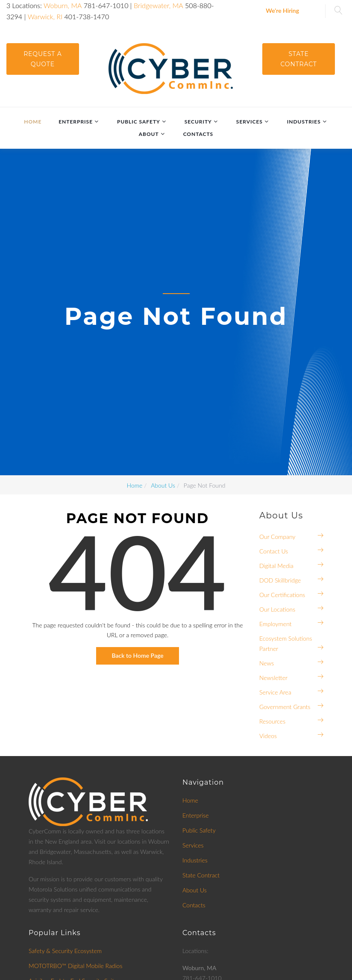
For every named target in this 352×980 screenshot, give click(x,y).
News (267, 663)
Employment (276, 624)
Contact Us (274, 551)
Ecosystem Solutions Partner (286, 643)
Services (249, 122)
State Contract (299, 59)
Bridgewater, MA (158, 5)
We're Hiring (282, 10)
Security (198, 122)
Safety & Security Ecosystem (65, 951)
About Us (195, 890)
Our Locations (277, 609)
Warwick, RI (45, 16)
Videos (268, 736)
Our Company (277, 537)
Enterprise (76, 122)
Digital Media (276, 566)
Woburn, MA (63, 5)
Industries (304, 122)
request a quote (43, 59)
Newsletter (273, 678)
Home (33, 122)
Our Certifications (282, 595)
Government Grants (285, 707)
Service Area (275, 692)
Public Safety (139, 122)
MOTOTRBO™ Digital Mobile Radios (75, 966)
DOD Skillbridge (280, 580)
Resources (272, 721)
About (149, 134)
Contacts (198, 134)
